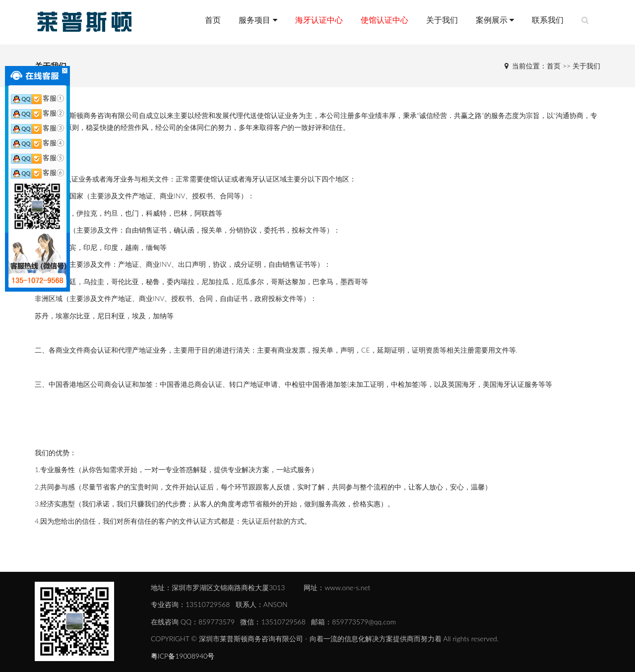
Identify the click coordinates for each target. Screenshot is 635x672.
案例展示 (495, 20)
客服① (37, 98)
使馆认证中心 (384, 20)
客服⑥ (37, 172)
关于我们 (442, 20)
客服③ (37, 128)
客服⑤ (37, 157)
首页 (213, 20)
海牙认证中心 (319, 20)
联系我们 (548, 20)
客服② (37, 113)
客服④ (37, 143)
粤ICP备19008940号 (183, 656)
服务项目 (258, 20)
